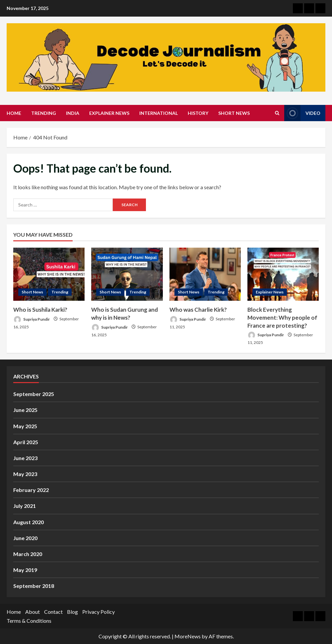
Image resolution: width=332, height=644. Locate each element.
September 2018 (34, 586)
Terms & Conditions (29, 621)
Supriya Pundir (32, 320)
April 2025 (26, 442)
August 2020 (29, 522)
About (33, 612)
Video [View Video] (302, 113)
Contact (53, 612)
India (73, 113)
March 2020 (28, 554)
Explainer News (109, 113)
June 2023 (25, 458)
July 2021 (25, 506)
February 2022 (31, 490)
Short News (234, 113)
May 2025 (25, 426)
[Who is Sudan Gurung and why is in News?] (127, 274)
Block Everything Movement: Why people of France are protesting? (282, 318)
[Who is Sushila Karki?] (49, 274)
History (198, 113)
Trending (44, 113)
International (159, 113)
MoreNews (188, 636)
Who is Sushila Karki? (40, 310)
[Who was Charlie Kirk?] (205, 274)
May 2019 (25, 570)
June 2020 (25, 538)
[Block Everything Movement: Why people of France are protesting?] (283, 274)
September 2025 (34, 394)
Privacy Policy (99, 612)
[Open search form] (277, 113)
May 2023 (25, 474)
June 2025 (25, 410)
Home (14, 113)
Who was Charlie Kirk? (198, 310)
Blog (72, 612)
